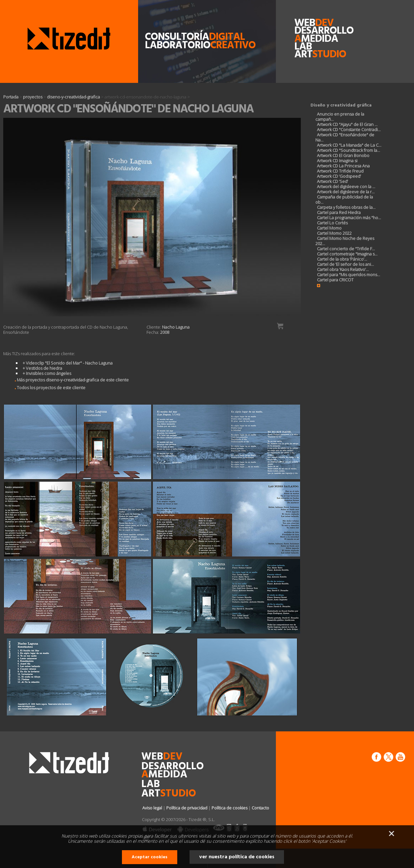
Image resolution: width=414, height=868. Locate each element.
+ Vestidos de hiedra (42, 368)
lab (303, 47)
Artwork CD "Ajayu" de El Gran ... (347, 124)
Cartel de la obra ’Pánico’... (342, 259)
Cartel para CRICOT (335, 280)
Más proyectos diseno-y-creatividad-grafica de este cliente (70, 380)
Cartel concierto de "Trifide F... (346, 249)
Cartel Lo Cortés (332, 223)
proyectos (33, 97)
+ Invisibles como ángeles (47, 373)
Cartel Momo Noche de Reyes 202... (345, 241)
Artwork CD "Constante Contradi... (349, 130)
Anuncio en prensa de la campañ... (340, 117)
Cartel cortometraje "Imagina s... (347, 254)
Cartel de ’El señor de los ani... (345, 264)
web (306, 23)
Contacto (260, 808)
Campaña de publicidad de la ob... (344, 199)
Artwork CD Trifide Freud (340, 171)
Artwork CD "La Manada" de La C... (349, 145)
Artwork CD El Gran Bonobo (343, 155)
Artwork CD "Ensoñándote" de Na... (345, 137)
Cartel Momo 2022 (334, 233)
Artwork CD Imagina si (337, 161)
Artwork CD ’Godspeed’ (339, 176)
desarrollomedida (306, 35)
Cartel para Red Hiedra (339, 212)
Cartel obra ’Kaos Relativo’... (343, 269)
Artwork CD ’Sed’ (332, 181)
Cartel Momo (329, 228)
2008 (165, 332)
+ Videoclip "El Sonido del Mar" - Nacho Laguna (68, 363)
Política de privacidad (187, 808)
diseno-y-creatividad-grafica (73, 97)
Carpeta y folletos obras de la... (346, 207)
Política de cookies (229, 808)
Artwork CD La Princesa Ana (343, 166)
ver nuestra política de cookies (237, 857)
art (306, 55)
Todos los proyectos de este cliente (48, 388)
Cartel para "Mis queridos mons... (349, 275)
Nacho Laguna (176, 327)
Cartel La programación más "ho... (349, 218)
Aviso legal (152, 808)
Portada (11, 97)
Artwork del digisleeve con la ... (346, 186)
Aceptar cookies (150, 857)
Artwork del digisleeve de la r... (346, 192)
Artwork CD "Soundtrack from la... (349, 150)
